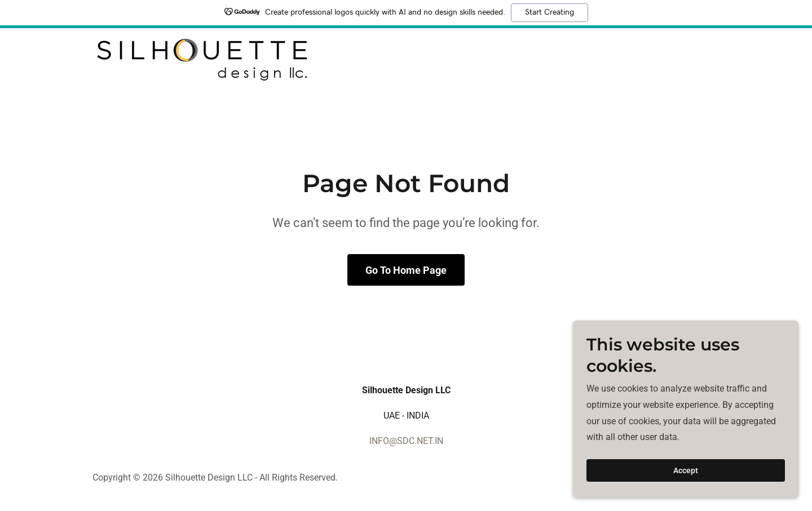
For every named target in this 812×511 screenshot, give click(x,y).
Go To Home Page (406, 270)
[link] (202, 59)
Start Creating (550, 12)
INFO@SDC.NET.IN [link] (406, 441)
